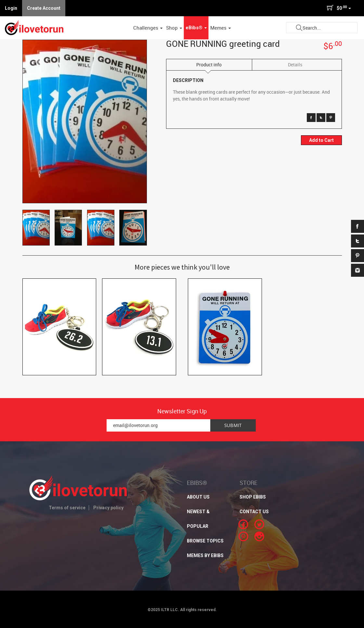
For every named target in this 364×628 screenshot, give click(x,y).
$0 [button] (339, 8)
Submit (299, 28)
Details (295, 65)
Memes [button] (221, 28)
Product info (209, 65)
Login (11, 8)
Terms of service (67, 508)
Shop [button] (174, 28)
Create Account (44, 8)
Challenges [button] (148, 28)
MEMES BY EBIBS (205, 555)
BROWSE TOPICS (205, 541)
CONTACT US (254, 512)
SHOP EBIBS (253, 497)
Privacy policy (108, 508)
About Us (198, 497)
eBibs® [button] (196, 28)
